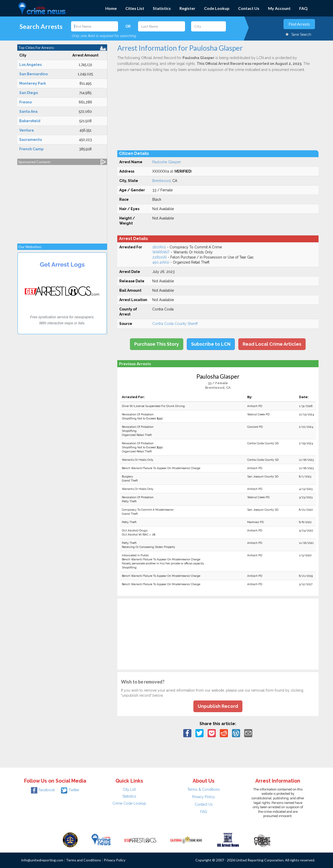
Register (187, 8)
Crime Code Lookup (129, 803)
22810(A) (160, 257)
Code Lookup (217, 8)
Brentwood (161, 181)
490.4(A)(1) (161, 262)
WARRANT (161, 252)
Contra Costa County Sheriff (175, 324)
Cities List (135, 8)
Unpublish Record (218, 706)
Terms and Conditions (84, 860)
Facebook (43, 790)
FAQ (303, 8)
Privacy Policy (204, 797)
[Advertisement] (62, 202)
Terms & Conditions (204, 789)
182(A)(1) (159, 247)
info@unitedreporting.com (42, 860)
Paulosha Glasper (167, 162)
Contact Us (249, 8)
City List (129, 789)
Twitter (70, 790)
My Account (279, 8)
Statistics (162, 8)
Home (111, 8)
